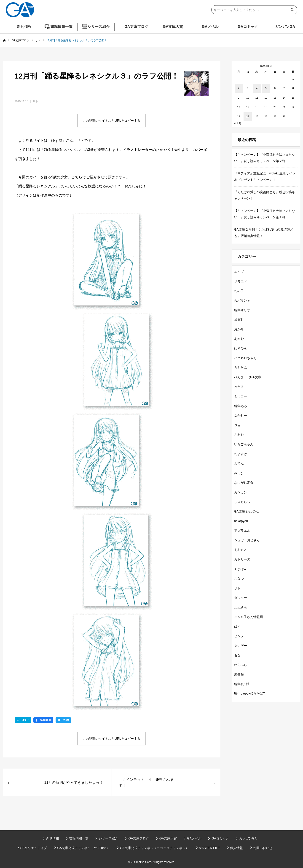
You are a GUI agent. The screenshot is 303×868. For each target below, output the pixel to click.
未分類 (239, 674)
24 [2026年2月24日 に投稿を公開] (248, 116)
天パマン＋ (242, 300)
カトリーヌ (242, 559)
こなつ (239, 579)
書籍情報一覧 (62, 27)
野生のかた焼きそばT (250, 694)
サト (35, 101)
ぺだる (239, 387)
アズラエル (242, 531)
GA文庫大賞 (173, 27)
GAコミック (248, 27)
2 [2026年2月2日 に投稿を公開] (239, 88)
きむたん (241, 368)
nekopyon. (242, 521)
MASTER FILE (209, 848)
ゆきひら (241, 348)
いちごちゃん (244, 444)
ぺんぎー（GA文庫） (249, 377)
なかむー (241, 416)
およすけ (241, 454)
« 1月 (238, 123)
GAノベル (210, 27)
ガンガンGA (285, 27)
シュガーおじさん (247, 540)
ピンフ (239, 636)
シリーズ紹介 (99, 27)
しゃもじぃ (242, 502)
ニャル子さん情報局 (249, 617)
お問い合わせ (263, 848)
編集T (238, 320)
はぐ (237, 626)
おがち (239, 329)
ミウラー (241, 396)
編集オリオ (242, 310)
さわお (239, 435)
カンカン (241, 492)
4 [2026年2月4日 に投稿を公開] (257, 88)
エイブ (239, 272)
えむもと (241, 550)
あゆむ (239, 339)
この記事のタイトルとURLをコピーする (111, 121)
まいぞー (241, 646)
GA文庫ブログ (136, 27)
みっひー (241, 473)
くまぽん (241, 569)
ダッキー (241, 598)
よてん (239, 463)
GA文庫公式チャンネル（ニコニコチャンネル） (154, 848)
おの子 (239, 291)
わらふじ (241, 665)
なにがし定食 (244, 483)
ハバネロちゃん (245, 358)
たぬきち (241, 607)
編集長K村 (242, 684)
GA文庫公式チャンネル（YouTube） (83, 848)
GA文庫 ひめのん (247, 511)
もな (237, 655)
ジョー (239, 425)
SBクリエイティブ (34, 848)
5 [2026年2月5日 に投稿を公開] (266, 88)
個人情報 (236, 848)
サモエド (241, 281)
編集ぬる (241, 406)
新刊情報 (24, 27)
